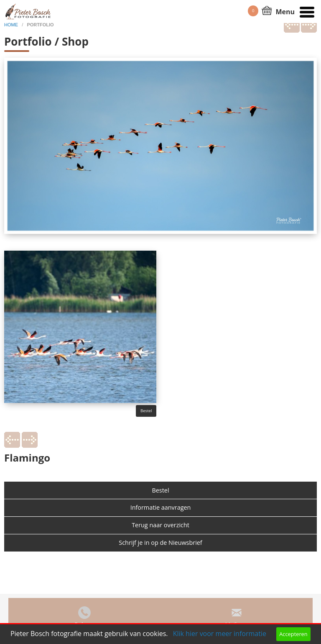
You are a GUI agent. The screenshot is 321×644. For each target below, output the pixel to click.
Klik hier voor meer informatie (220, 634)
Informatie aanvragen (161, 507)
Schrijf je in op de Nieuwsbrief (160, 543)
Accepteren (293, 634)
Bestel (146, 411)
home (12, 25)
